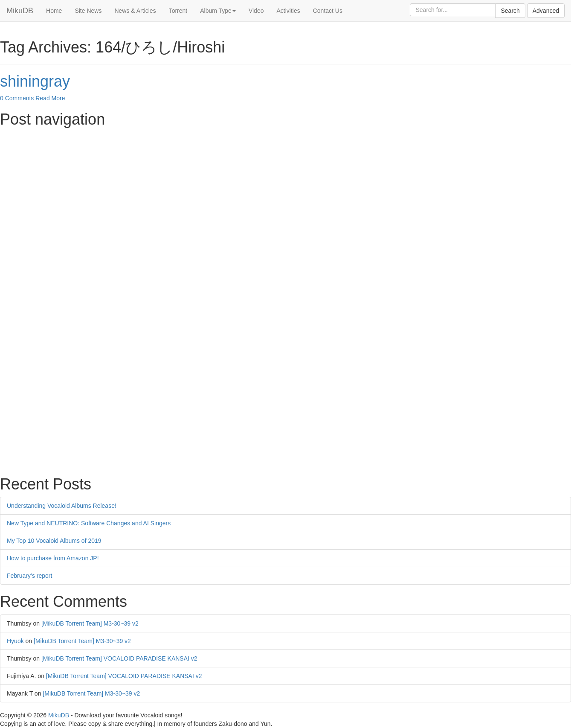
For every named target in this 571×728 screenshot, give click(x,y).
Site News (88, 11)
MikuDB (20, 11)
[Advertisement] (256, 192)
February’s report (29, 576)
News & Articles (135, 11)
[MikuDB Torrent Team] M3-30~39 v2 (90, 623)
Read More (50, 98)
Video (256, 11)
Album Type (218, 11)
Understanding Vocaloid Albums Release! (62, 506)
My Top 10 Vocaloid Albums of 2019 (54, 541)
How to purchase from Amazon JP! (53, 558)
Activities (288, 11)
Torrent (178, 11)
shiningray (35, 81)
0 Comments (17, 98)
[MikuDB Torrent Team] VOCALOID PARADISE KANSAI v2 (119, 658)
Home (54, 11)
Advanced (546, 11)
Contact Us (328, 11)
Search (510, 11)
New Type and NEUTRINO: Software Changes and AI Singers (89, 523)
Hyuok (15, 641)
